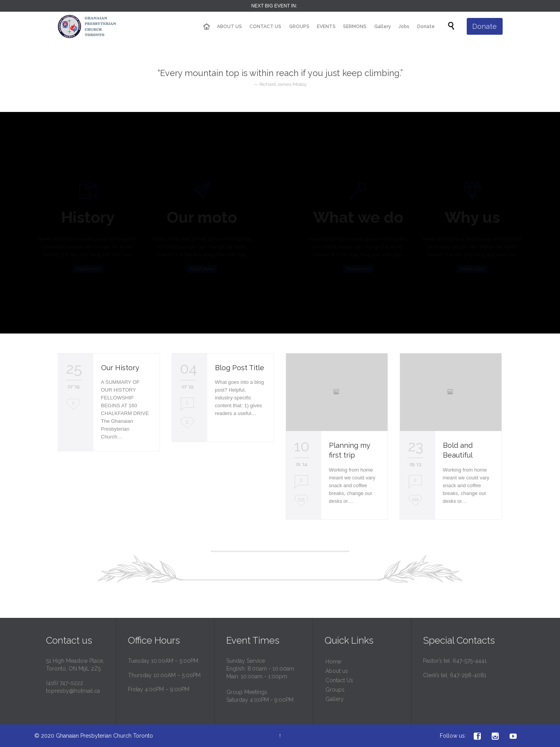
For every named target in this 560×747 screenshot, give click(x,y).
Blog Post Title (240, 368)
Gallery (335, 699)
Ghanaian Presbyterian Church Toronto (104, 736)
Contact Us (339, 680)
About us (337, 671)
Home (333, 662)
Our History (120, 368)
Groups (335, 690)
